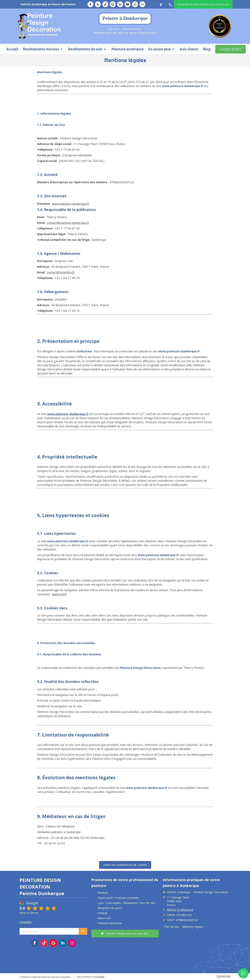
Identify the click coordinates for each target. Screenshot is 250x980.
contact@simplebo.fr (61, 272)
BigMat (100, 977)
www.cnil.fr (59, 594)
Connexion (224, 976)
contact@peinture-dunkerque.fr (68, 223)
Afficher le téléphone (180, 910)
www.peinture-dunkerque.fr (71, 203)
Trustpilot (26, 922)
